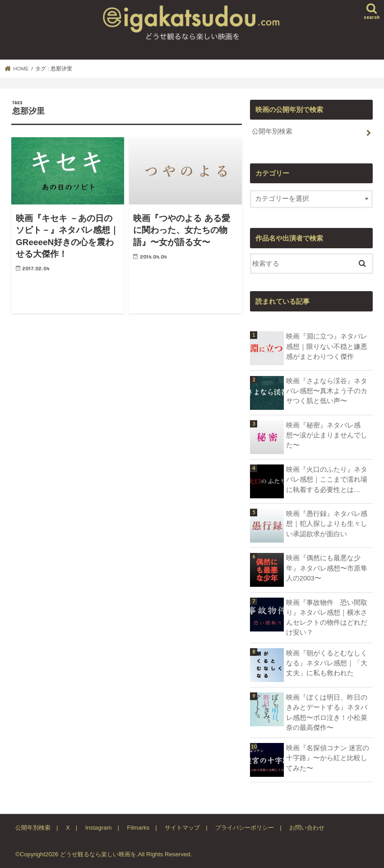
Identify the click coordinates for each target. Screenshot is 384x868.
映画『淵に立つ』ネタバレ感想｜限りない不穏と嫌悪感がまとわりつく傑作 (327, 346)
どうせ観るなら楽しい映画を (98, 854)
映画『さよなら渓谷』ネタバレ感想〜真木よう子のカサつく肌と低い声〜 (327, 391)
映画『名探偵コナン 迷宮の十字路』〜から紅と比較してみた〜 (328, 758)
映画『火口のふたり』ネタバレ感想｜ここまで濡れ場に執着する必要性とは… (327, 479)
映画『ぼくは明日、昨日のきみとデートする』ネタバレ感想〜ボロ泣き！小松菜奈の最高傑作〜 (327, 713)
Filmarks (138, 828)
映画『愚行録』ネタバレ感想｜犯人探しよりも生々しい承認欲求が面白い (327, 524)
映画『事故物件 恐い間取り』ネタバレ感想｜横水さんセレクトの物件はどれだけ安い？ (327, 618)
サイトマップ (182, 828)
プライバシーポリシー (245, 828)
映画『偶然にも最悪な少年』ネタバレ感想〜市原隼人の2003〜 (327, 568)
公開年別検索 (272, 131)
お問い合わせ (307, 828)
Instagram (99, 828)
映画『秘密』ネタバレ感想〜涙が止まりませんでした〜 (327, 435)
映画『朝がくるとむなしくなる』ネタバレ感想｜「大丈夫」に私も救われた (327, 663)
